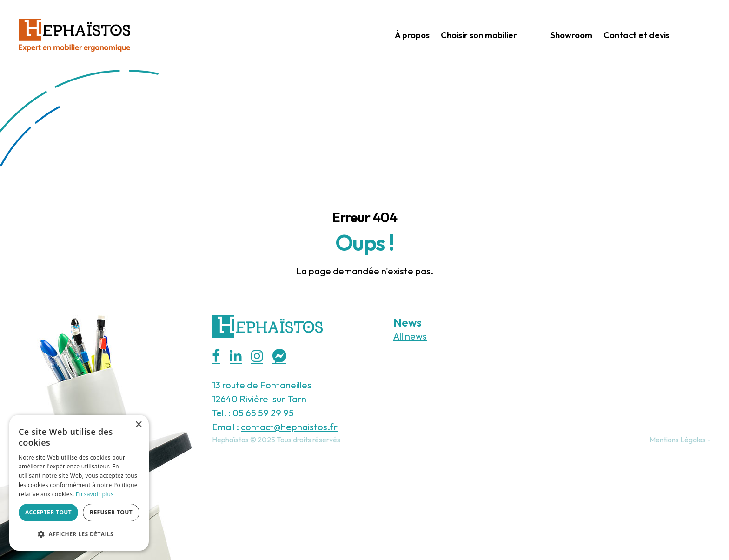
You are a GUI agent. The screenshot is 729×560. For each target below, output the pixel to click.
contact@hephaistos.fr (289, 427)
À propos (412, 35)
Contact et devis (636, 35)
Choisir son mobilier (479, 35)
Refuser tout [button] (111, 512)
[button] (79, 534)
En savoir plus (95, 494)
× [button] (138, 425)
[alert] (79, 483)
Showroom (571, 35)
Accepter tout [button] (48, 512)
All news (410, 336)
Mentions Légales (678, 440)
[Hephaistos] (74, 34)
